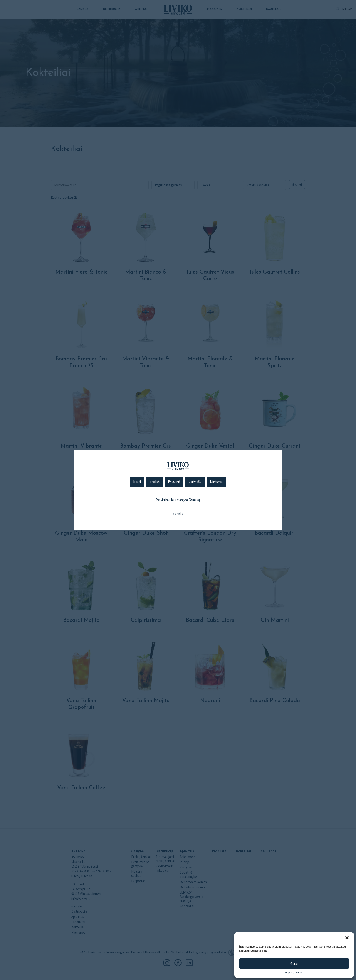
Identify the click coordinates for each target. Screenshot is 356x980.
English (155, 482)
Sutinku (178, 514)
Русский (174, 482)
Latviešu (195, 482)
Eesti (137, 482)
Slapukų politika (294, 973)
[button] (347, 938)
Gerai (294, 964)
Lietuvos (216, 482)
